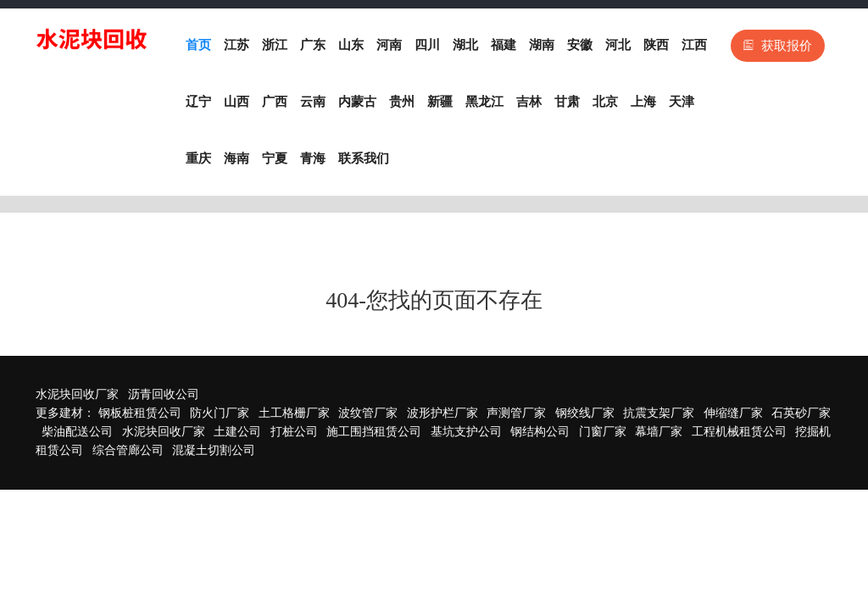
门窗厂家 (603, 432)
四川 (427, 45)
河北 (618, 45)
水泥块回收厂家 (77, 394)
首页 (198, 45)
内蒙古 (357, 102)
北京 (605, 102)
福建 (504, 45)
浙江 (275, 45)
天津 (682, 102)
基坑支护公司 (466, 432)
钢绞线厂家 (585, 413)
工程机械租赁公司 (739, 432)
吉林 (529, 102)
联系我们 (364, 158)
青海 (313, 158)
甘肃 (567, 102)
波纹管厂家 (368, 413)
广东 (313, 45)
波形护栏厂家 (442, 413)
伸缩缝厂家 (733, 413)
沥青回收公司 (164, 394)
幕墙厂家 (659, 432)
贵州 (402, 102)
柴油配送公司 (77, 432)
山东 (351, 45)
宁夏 (275, 158)
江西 (694, 45)
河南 (389, 45)
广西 (275, 102)
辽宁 (198, 102)
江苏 (236, 45)
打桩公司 (294, 432)
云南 (313, 102)
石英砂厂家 (801, 413)
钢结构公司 (540, 432)
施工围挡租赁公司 (374, 432)
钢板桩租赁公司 (140, 413)
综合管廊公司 (128, 450)
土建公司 (237, 432)
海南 (236, 158)
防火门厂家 (220, 413)
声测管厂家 (516, 413)
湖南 (542, 45)
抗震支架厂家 (659, 413)
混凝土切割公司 (214, 450)
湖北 (465, 45)
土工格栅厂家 (294, 413)
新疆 (440, 102)
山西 (236, 102)
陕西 (656, 45)
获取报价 (778, 46)
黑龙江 (484, 102)
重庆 (198, 158)
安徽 (580, 45)
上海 (643, 102)
